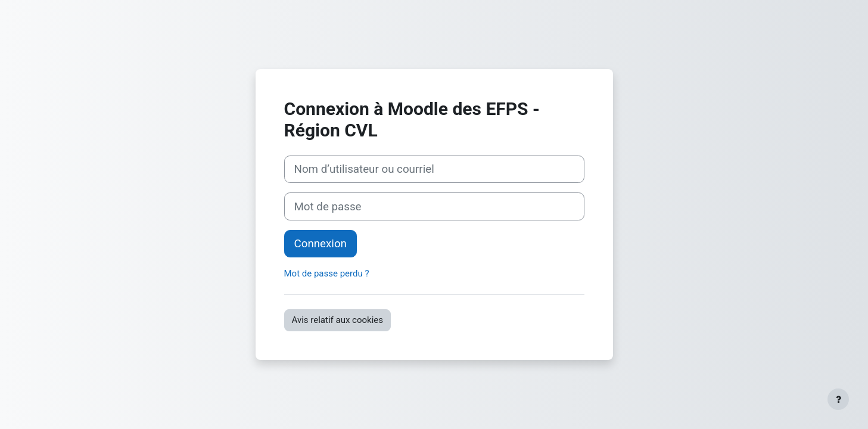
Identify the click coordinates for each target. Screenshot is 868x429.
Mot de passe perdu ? (327, 273)
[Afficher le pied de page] (838, 399)
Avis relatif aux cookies (338, 320)
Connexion (321, 244)
